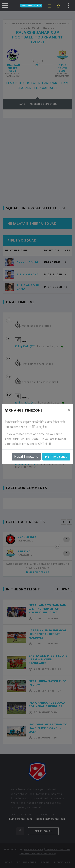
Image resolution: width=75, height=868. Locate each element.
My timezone (56, 457)
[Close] (69, 410)
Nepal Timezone (26, 457)
